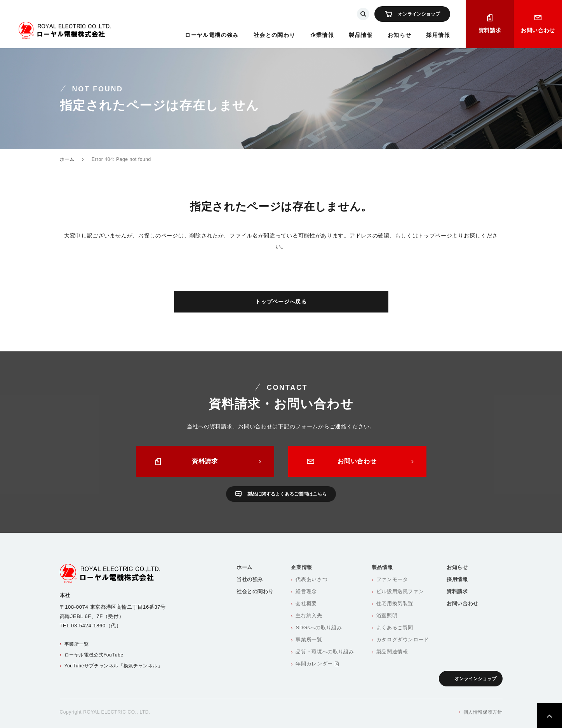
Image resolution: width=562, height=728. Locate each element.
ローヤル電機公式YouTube (94, 655)
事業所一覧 (77, 644)
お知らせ (400, 35)
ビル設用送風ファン (400, 591)
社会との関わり (275, 35)
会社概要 (306, 603)
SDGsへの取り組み (319, 628)
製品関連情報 (392, 652)
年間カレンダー (317, 664)
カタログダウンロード (403, 640)
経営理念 (306, 591)
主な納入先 (309, 615)
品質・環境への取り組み (325, 652)
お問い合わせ (538, 30)
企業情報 (322, 35)
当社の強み (250, 579)
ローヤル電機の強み (212, 35)
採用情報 (438, 35)
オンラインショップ (419, 14)
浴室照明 (387, 615)
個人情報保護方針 (483, 712)
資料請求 (490, 30)
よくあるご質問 (395, 628)
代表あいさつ (311, 579)
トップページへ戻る (281, 302)
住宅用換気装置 (395, 603)
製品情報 (361, 35)
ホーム (67, 159)
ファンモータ (392, 579)
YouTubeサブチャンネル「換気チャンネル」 (114, 666)
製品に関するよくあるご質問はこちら (287, 494)
